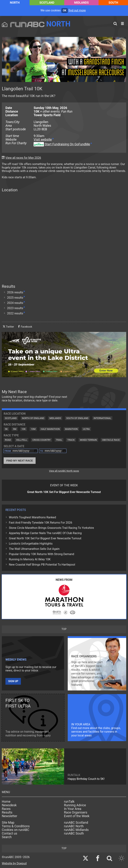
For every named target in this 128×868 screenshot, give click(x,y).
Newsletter (10, 816)
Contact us (10, 833)
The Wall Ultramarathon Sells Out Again (34, 549)
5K (6, 429)
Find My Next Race (20, 461)
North (15, 3)
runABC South (74, 833)
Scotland (47, 3)
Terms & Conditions (16, 826)
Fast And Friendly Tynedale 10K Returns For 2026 (40, 523)
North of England (33, 418)
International (102, 418)
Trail (59, 440)
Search (7, 837)
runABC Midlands (76, 830)
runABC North (74, 826)
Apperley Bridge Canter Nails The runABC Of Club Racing (45, 533)
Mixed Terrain (88, 440)
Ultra (86, 429)
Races (6, 809)
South (113, 3)
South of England (77, 418)
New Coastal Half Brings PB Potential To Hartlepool (42, 565)
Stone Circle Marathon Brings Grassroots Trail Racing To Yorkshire (51, 528)
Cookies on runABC (16, 830)
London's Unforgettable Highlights (31, 544)
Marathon (71, 429)
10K (24, 429)
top (64, 629)
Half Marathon (50, 429)
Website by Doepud (14, 863)
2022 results (15, 313)
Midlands (81, 3)
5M (15, 429)
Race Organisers (76, 812)
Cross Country (41, 440)
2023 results (15, 308)
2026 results (15, 292)
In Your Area (73, 809)
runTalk (69, 802)
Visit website (43, 140)
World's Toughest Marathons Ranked (32, 517)
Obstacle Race (111, 440)
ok (65, 11)
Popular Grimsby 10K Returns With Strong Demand (41, 554)
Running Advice (75, 805)
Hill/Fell (22, 440)
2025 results (15, 298)
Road (8, 440)
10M (33, 429)
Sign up (13, 681)
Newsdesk (9, 805)
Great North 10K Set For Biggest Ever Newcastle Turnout (45, 538)
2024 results (15, 303)
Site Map (8, 823)
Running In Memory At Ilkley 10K (30, 559)
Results (7, 812)
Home (6, 802)
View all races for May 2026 (23, 158)
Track (71, 440)
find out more (77, 10)
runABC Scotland (76, 823)
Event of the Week (77, 816)
